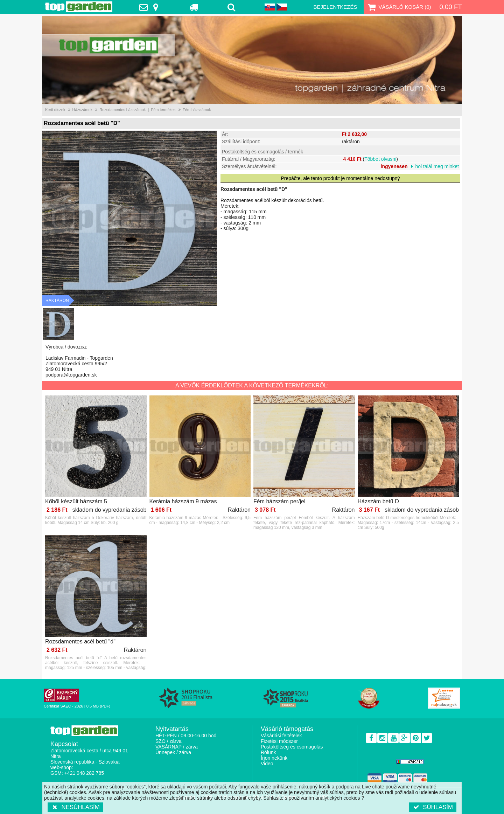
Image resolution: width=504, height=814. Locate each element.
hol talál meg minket (437, 166)
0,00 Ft (451, 7)
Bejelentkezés (335, 7)
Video (267, 764)
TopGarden (79, 7)
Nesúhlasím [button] (75, 807)
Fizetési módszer (279, 741)
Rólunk (268, 752)
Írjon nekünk (274, 758)
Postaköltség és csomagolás (292, 747)
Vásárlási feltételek (281, 736)
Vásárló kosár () (399, 7)
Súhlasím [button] (433, 807)
